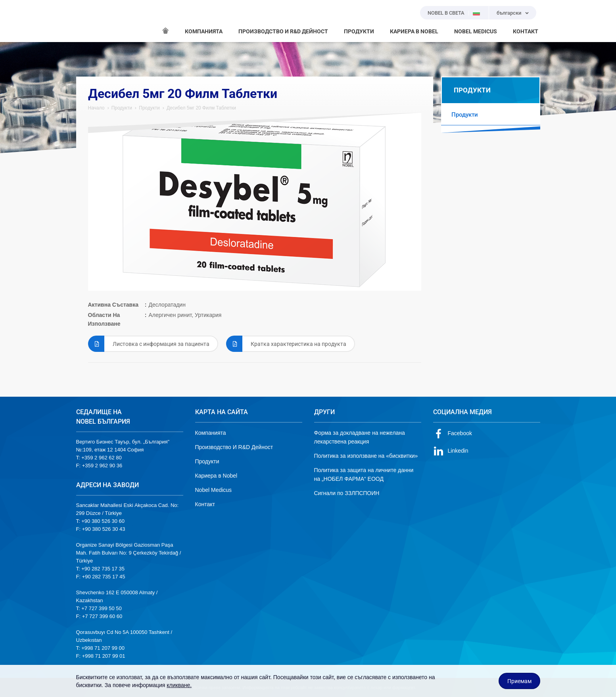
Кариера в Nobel (216, 476)
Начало (96, 108)
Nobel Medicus (214, 490)
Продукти (122, 108)
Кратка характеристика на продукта (286, 344)
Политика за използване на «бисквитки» (366, 456)
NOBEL (87, 21)
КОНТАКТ (526, 31)
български (509, 13)
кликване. (179, 685)
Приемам (519, 681)
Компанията (211, 433)
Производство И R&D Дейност (234, 447)
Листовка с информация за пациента (149, 344)
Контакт (205, 504)
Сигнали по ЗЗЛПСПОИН (347, 493)
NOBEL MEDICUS (476, 31)
